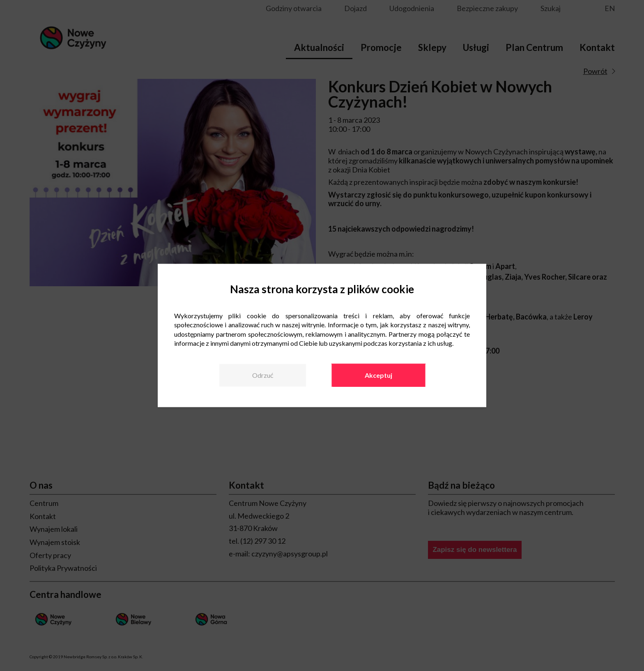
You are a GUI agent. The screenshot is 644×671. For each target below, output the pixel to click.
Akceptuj (378, 375)
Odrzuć (263, 375)
